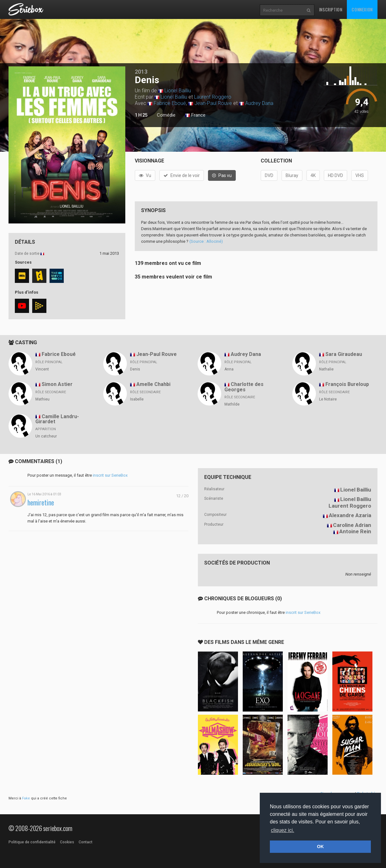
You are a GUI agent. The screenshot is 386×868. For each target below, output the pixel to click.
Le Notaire (328, 399)
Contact (86, 842)
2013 (141, 72)
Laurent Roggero (213, 97)
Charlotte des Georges (244, 387)
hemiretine (41, 502)
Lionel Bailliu (178, 91)
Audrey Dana (259, 103)
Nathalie (326, 369)
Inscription (331, 9)
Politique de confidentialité (32, 842)
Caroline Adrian (352, 525)
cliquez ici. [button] (282, 830)
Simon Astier (57, 384)
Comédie (166, 115)
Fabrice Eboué (170, 103)
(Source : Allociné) (206, 241)
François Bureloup (347, 384)
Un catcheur (46, 436)
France (195, 115)
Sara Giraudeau (344, 354)
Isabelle (137, 399)
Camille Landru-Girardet (57, 419)
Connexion (362, 9)
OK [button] (320, 847)
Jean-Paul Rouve (213, 103)
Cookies (67, 842)
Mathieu (42, 399)
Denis (135, 369)
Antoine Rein (355, 531)
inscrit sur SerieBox (110, 475)
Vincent (42, 369)
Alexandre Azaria (350, 515)
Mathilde (232, 404)
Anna (229, 369)
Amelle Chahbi (153, 384)
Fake (26, 798)
